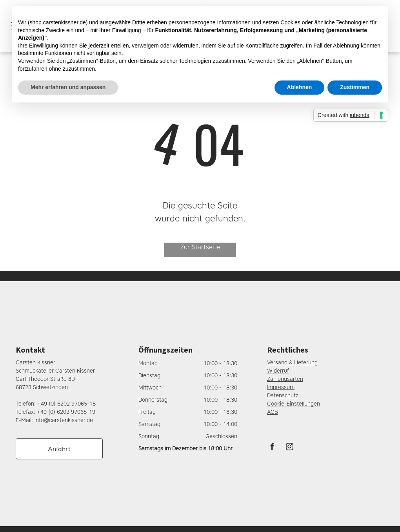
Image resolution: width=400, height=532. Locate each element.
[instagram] (290, 448)
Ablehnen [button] (300, 87)
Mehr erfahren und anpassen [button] (68, 87)
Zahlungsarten (285, 379)
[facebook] (273, 448)
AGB (273, 412)
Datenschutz (283, 396)
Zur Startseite (200, 247)
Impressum (281, 387)
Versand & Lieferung (292, 363)
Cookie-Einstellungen (294, 404)
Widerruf (278, 371)
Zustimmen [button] (355, 87)
